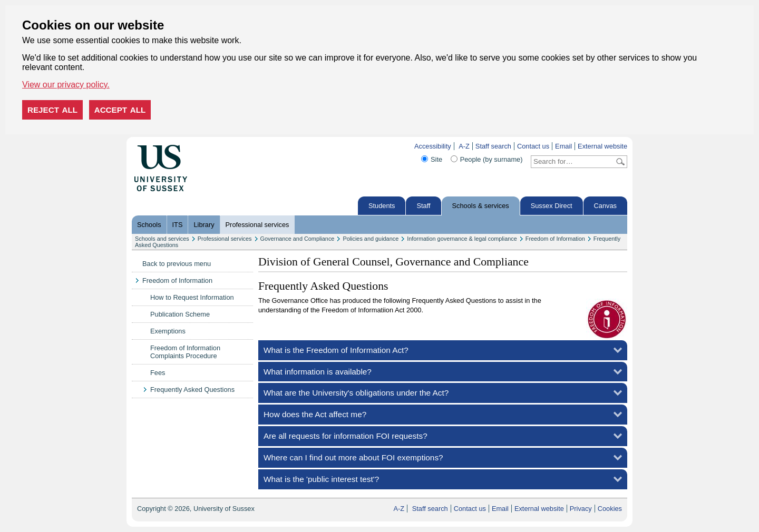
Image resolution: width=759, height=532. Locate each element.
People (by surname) (492, 159)
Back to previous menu (177, 264)
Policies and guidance (371, 239)
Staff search (493, 146)
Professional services (257, 225)
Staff (423, 206)
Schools (149, 225)
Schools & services (481, 206)
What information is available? (318, 372)
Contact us (533, 146)
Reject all (52, 110)
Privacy (581, 509)
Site (436, 159)
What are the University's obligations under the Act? (356, 393)
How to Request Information (192, 297)
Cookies (610, 509)
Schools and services (162, 239)
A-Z (464, 146)
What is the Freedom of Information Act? (336, 350)
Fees (158, 373)
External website (602, 146)
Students (382, 206)
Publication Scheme (180, 314)
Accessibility (433, 146)
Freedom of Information (555, 239)
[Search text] (573, 162)
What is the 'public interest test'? (321, 479)
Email (563, 146)
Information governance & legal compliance (462, 239)
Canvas (605, 206)
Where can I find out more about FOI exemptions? (353, 457)
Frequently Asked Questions (192, 390)
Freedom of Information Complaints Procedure (185, 352)
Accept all (120, 110)
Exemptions (168, 331)
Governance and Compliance (298, 239)
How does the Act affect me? (315, 414)
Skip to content (210, 146)
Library (204, 225)
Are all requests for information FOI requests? (346, 436)
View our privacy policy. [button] (66, 85)
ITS (178, 225)
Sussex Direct (552, 206)
